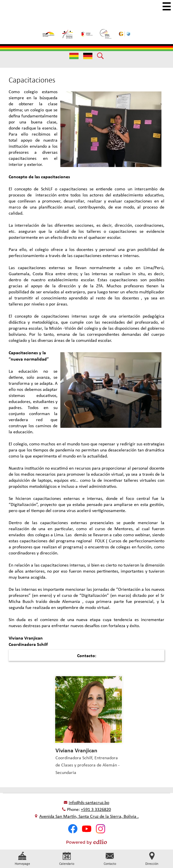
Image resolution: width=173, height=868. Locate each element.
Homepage (22, 859)
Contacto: (87, 655)
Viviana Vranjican (76, 750)
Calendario (67, 859)
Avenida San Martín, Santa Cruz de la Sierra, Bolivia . (89, 816)
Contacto (110, 859)
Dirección (152, 859)
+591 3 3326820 (96, 809)
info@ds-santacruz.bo (89, 802)
